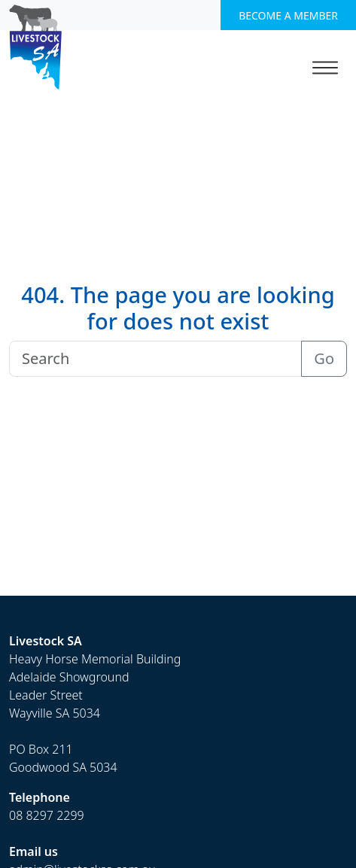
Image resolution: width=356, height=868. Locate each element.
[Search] (155, 359)
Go (324, 358)
